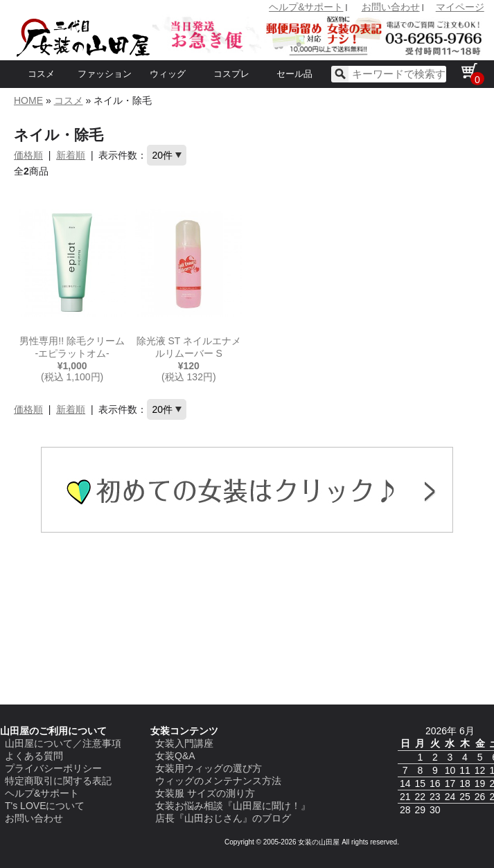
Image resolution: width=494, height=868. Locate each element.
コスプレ (231, 74)
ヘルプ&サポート (306, 7)
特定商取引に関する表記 (58, 781)
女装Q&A (175, 756)
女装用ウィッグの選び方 (209, 768)
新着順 (71, 155)
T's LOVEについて (45, 806)
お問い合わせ (391, 7)
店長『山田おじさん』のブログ (223, 818)
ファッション (105, 74)
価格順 (28, 155)
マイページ (460, 7)
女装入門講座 (184, 743)
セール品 (294, 74)
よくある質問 (34, 756)
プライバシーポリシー (53, 768)
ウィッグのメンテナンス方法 (218, 781)
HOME (28, 100)
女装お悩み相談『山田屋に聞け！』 (233, 806)
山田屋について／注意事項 (63, 743)
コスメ (41, 74)
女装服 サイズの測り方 (205, 793)
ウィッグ (168, 74)
